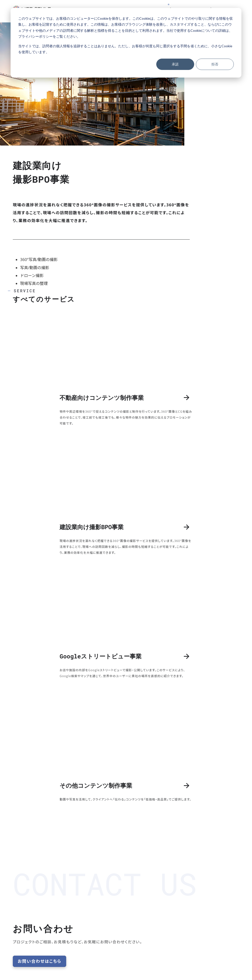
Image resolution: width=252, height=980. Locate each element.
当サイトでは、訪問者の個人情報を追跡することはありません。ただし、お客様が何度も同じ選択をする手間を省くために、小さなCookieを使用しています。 (125, 49)
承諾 (175, 64)
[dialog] (126, 43)
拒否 (215, 64)
